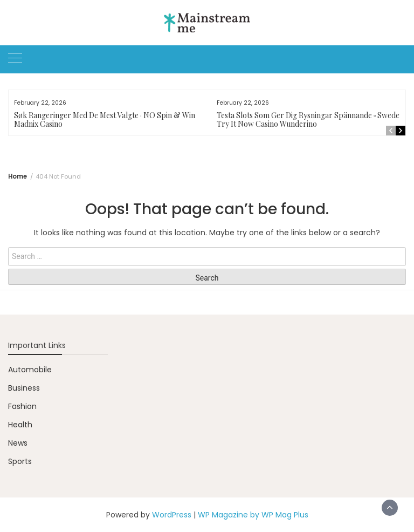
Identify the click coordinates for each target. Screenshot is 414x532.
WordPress (172, 515)
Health (20, 425)
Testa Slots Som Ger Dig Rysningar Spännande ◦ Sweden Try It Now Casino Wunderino (310, 120)
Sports (20, 461)
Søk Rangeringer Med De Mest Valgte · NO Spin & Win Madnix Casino (105, 120)
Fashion (22, 406)
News (18, 443)
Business (24, 388)
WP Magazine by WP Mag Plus (253, 515)
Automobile (30, 370)
